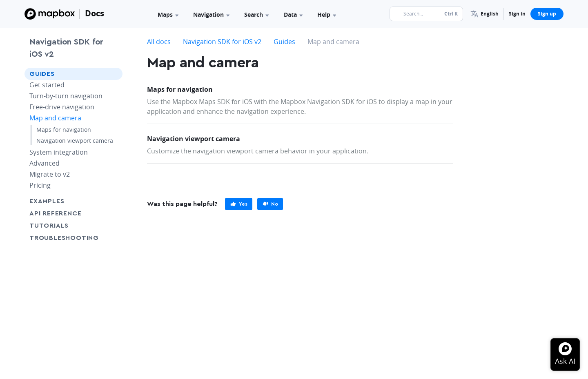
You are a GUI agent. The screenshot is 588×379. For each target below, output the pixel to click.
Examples (47, 201)
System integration (59, 152)
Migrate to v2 (50, 174)
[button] (484, 14)
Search (256, 14)
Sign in (517, 14)
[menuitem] (484, 14)
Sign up (547, 14)
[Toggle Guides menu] (114, 74)
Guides (42, 74)
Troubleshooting (73, 238)
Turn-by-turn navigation (66, 96)
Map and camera (55, 118)
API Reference (55, 213)
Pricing (40, 185)
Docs (95, 13)
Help (327, 14)
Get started (47, 85)
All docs (159, 42)
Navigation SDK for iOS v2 (66, 48)
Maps (168, 14)
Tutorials (64, 225)
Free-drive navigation (62, 107)
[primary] (239, 204)
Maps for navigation (64, 130)
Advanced (45, 163)
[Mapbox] (50, 14)
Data (293, 14)
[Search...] (426, 14)
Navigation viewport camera (75, 141)
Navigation (211, 14)
